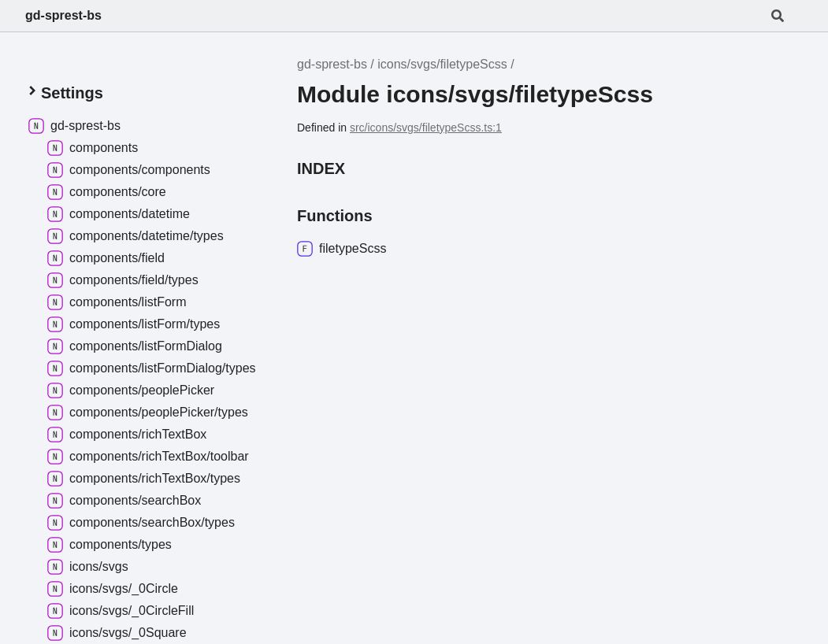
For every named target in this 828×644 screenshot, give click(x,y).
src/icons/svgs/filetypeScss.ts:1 (426, 128)
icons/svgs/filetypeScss (442, 64)
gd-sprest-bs (63, 15)
